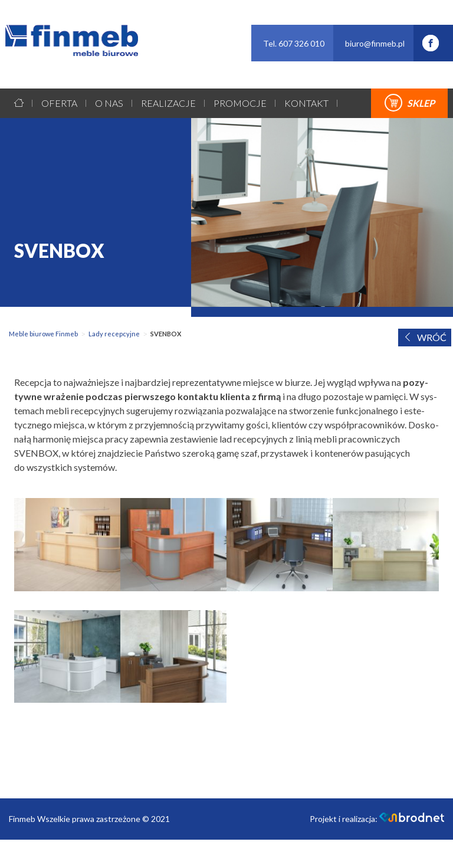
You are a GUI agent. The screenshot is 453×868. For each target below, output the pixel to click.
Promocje (240, 103)
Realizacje (168, 103)
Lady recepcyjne (114, 334)
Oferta (59, 103)
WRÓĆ (425, 337)
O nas (109, 103)
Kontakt (306, 103)
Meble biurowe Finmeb (43, 334)
